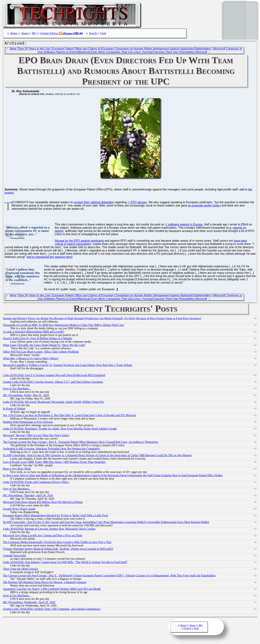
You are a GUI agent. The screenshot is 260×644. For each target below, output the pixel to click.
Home (14, 33)
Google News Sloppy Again (19, 510)
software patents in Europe (185, 225)
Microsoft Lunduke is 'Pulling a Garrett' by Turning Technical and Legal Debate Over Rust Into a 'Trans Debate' (68, 366)
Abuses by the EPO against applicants (79, 242)
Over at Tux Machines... (17, 389)
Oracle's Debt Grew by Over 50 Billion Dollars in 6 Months (37, 339)
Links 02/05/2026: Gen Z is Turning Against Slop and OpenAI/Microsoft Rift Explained (54, 376)
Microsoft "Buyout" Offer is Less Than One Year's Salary (36, 436)
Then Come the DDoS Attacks (20, 570)
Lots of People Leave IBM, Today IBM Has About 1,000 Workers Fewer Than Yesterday (54, 463)
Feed (103, 33)
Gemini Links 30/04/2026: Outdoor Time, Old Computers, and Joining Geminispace (52, 610)
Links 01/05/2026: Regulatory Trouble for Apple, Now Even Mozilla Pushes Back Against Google (60, 429)
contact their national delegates (94, 203)
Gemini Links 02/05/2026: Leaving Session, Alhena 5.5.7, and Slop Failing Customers (53, 383)
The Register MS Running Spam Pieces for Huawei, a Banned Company (45, 583)
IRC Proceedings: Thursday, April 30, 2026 (28, 496)
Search (93, 33)
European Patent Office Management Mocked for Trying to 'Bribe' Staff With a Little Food (55, 516)
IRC (34, 33)
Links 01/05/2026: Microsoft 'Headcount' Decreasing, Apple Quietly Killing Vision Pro (53, 403)
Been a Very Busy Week (17, 470)
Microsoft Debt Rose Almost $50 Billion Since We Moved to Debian (43, 503)
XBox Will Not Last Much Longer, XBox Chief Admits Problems (41, 353)
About (25, 33)
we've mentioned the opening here (49, 258)
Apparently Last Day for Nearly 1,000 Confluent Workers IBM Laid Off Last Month (52, 590)
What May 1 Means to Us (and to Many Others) (31, 359)
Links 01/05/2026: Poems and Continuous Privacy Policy (36, 483)
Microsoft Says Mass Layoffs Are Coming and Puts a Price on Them (43, 536)
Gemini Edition (49, 33)
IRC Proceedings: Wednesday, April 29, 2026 (29, 603)
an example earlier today (204, 206)
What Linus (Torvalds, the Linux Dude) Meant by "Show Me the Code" (44, 346)
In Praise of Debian (14, 409)
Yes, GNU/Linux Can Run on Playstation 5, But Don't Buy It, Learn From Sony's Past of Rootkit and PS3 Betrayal (69, 416)
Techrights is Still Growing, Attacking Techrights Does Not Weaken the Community (51, 450)
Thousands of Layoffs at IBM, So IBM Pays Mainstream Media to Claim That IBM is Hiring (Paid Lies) (63, 326)
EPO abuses (139, 203)
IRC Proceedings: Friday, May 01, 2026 (26, 396)
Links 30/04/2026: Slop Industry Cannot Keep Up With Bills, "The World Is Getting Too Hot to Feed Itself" (65, 563)
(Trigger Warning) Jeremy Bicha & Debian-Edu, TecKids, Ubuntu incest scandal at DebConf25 (58, 550)
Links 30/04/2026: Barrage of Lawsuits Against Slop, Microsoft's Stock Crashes (49, 530)
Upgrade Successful (14, 556)
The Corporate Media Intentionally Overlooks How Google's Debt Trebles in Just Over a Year (57, 543)
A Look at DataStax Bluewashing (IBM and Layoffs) (34, 333)
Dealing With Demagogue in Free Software (28, 423)
